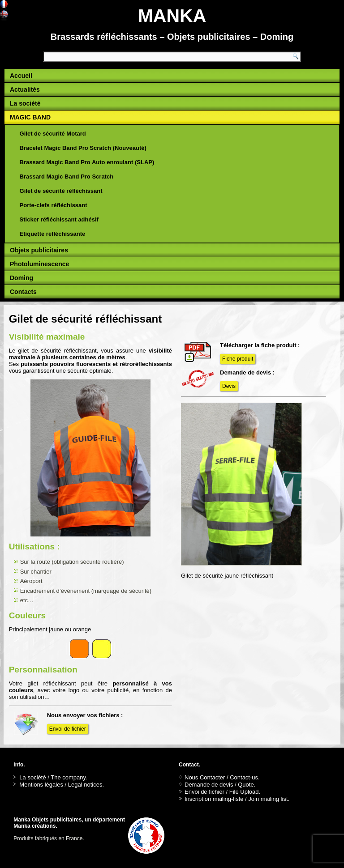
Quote (246, 785)
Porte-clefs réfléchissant (54, 205)
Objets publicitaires (39, 250)
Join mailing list (268, 799)
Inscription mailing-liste (214, 799)
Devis (229, 386)
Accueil (21, 76)
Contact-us (244, 777)
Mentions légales (41, 785)
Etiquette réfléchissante (53, 234)
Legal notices (85, 785)
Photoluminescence (39, 264)
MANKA (172, 16)
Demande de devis (209, 785)
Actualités (25, 89)
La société (25, 103)
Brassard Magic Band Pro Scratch (67, 177)
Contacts (23, 292)
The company (68, 777)
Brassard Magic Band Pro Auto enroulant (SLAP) (87, 162)
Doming (21, 278)
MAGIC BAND (30, 117)
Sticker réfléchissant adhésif (59, 219)
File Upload (244, 792)
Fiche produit (238, 359)
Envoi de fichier (68, 729)
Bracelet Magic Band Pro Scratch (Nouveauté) (83, 148)
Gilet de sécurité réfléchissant (61, 191)
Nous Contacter (205, 777)
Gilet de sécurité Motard (53, 134)
